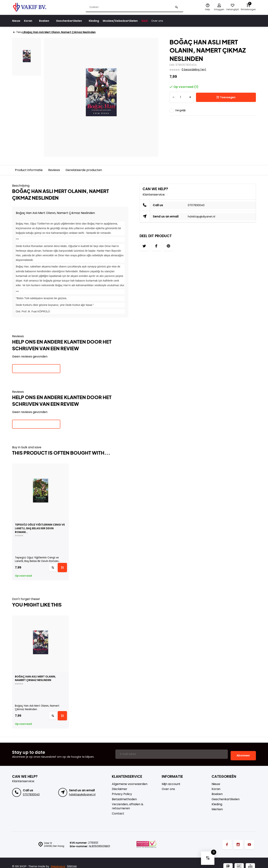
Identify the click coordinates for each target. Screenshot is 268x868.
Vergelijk (180, 110)
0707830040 (197, 205)
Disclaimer (120, 789)
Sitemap (73, 866)
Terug (18, 32)
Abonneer (243, 755)
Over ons (170, 21)
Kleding (101, 21)
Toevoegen (226, 97)
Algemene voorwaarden (130, 784)
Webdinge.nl (59, 866)
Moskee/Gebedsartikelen (130, 21)
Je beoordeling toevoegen (36, 368)
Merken (217, 809)
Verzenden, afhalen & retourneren (128, 806)
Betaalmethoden (124, 799)
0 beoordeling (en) (194, 70)
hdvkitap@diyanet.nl (203, 216)
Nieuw (17, 21)
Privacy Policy (122, 794)
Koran (31, 21)
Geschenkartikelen (76, 21)
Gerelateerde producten (84, 170)
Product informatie (29, 170)
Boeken (49, 21)
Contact (118, 813)
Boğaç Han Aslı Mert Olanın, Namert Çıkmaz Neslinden (62, 32)
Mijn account (171, 784)
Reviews (54, 170)
